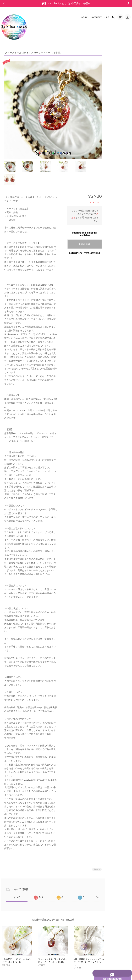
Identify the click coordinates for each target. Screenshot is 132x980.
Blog (107, 15)
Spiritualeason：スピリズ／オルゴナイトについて (118, 314)
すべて (17, 879)
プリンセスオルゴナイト (118, 113)
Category (96, 15)
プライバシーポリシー (93, 966)
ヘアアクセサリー (118, 177)
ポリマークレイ (117, 211)
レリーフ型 (115, 105)
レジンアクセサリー (117, 289)
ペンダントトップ (118, 190)
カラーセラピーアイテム (118, 254)
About (85, 15)
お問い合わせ (115, 334)
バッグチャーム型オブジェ (120, 269)
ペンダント (115, 148)
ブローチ (114, 172)
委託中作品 (115, 283)
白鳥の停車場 (114, 277)
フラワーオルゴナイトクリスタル (118, 130)
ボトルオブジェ (117, 262)
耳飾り (113, 183)
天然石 (113, 217)
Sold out (81, 226)
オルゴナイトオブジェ (118, 93)
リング (113, 154)
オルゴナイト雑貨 (116, 223)
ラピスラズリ (116, 246)
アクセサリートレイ (119, 230)
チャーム (114, 160)
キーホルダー (116, 166)
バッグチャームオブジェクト (120, 197)
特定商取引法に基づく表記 (118, 326)
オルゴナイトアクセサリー (118, 140)
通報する (94, 851)
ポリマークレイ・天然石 (118, 238)
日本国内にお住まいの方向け (81, 235)
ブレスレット (114, 122)
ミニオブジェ (116, 100)
